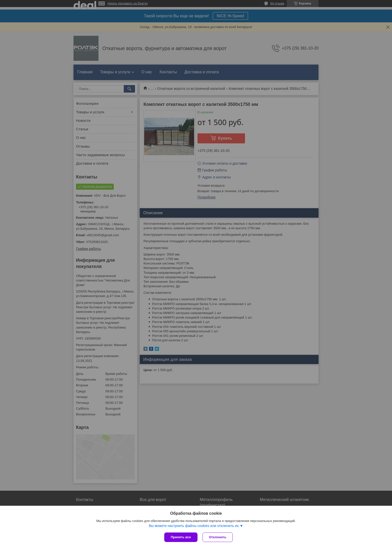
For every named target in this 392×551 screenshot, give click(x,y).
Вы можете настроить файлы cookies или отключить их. (194, 526)
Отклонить (218, 537)
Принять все (181, 537)
